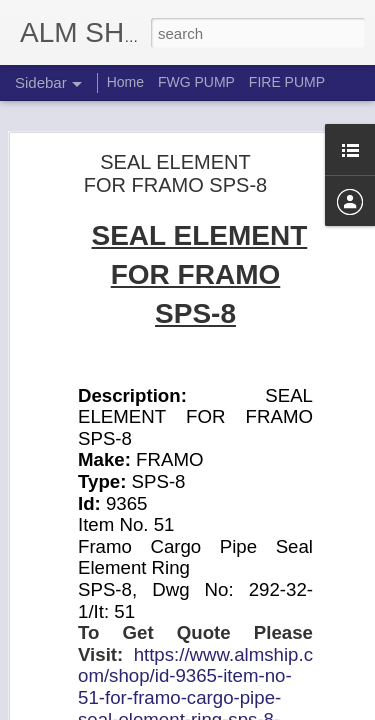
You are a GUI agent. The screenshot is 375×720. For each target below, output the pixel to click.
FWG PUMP (196, 82)
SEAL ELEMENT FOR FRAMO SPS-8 (175, 156)
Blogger (250, 709)
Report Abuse (308, 709)
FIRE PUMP (287, 82)
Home (125, 82)
